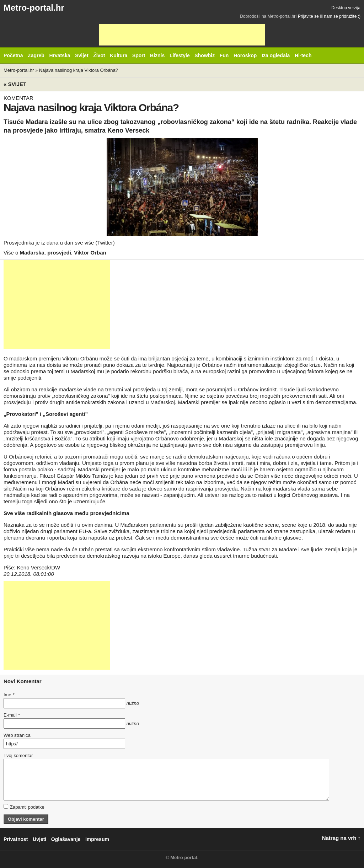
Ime (9, 695)
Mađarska (32, 253)
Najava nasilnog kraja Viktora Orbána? (79, 70)
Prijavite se (308, 16)
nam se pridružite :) (342, 16)
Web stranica (17, 735)
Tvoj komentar (18, 756)
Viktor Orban (90, 253)
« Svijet (15, 84)
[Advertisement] (182, 35)
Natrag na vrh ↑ (341, 838)
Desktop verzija (346, 8)
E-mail (12, 715)
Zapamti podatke (24, 807)
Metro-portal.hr (34, 8)
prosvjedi (59, 253)
